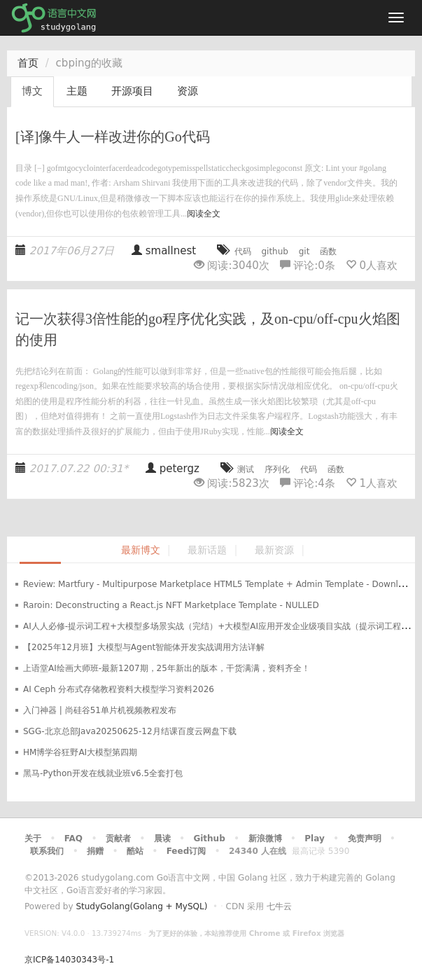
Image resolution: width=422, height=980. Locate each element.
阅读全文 (204, 214)
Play (314, 838)
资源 (188, 91)
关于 (33, 838)
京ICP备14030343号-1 (69, 960)
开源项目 (132, 91)
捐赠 (95, 851)
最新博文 (141, 550)
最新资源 (274, 550)
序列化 (277, 469)
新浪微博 (265, 838)
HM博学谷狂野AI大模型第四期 (80, 752)
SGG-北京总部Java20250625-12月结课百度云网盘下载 (130, 731)
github (274, 251)
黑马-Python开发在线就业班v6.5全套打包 (103, 773)
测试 (246, 469)
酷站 (135, 851)
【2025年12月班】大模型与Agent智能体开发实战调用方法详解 (144, 647)
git (304, 251)
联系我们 (47, 851)
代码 (243, 251)
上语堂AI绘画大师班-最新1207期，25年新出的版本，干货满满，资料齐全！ (167, 668)
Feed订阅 (187, 851)
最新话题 (207, 550)
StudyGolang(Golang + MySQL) (141, 906)
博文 (32, 91)
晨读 (162, 838)
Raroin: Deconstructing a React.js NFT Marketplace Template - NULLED (171, 605)
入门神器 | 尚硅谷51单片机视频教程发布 (100, 710)
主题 (77, 91)
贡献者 (118, 838)
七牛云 (279, 906)
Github (209, 838)
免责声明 (365, 838)
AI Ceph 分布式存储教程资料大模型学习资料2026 (119, 689)
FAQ (73, 838)
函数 (328, 251)
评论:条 (309, 265)
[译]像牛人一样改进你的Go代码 (113, 137)
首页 (28, 63)
